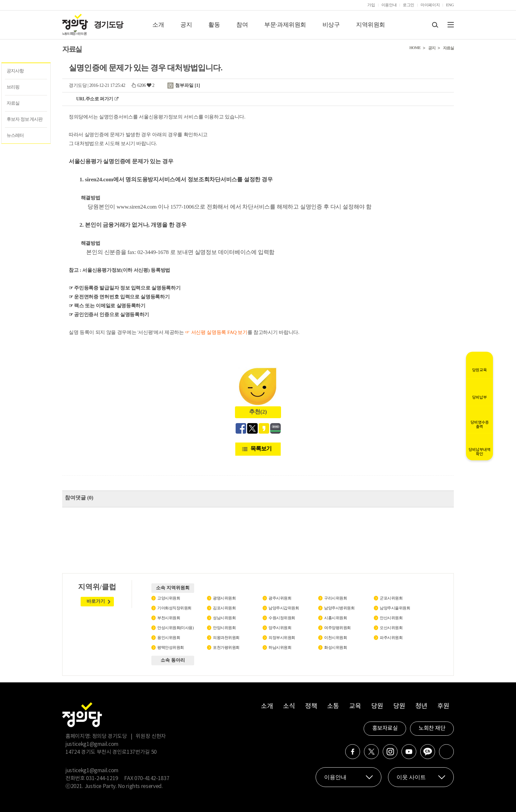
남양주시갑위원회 (284, 608)
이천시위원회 (335, 638)
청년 (421, 707)
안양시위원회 (224, 628)
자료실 (13, 103)
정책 (311, 707)
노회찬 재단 (432, 728)
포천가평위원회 (226, 647)
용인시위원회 (169, 638)
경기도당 (108, 25)
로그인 (409, 5)
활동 (214, 25)
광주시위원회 (280, 598)
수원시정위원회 (282, 618)
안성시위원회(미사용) (176, 628)
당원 (377, 707)
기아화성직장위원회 (174, 608)
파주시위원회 (391, 638)
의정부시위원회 (282, 638)
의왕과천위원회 (226, 638)
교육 (355, 707)
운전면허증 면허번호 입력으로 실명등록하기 (122, 297)
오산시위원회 (391, 628)
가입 (371, 5)
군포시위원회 (391, 598)
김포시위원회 (224, 608)
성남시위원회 (224, 618)
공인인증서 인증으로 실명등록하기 (112, 315)
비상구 (331, 25)
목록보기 (261, 449)
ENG (450, 5)
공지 (186, 25)
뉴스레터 (15, 135)
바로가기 (96, 601)
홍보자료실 (385, 728)
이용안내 (389, 5)
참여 (242, 25)
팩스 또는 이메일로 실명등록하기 (110, 306)
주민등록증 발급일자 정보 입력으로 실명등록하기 (127, 288)
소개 (158, 25)
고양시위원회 (169, 598)
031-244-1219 (102, 778)
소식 (289, 707)
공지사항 (15, 71)
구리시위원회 (335, 598)
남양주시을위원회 (395, 608)
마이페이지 (430, 5)
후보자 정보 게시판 (25, 119)
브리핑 (13, 87)
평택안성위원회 (171, 647)
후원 (443, 707)
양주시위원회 (280, 628)
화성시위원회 (335, 647)
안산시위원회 (391, 618)
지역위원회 (371, 25)
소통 (333, 707)
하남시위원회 (280, 647)
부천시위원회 (169, 618)
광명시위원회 (224, 598)
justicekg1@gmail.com (92, 744)
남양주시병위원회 (339, 608)
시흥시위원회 (335, 618)
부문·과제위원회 (285, 25)
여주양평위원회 (337, 628)
